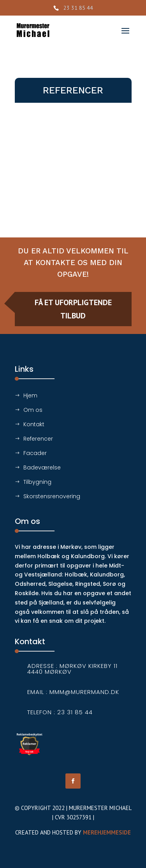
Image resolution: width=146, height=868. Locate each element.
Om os (33, 410)
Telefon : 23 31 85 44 (60, 712)
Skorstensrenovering (52, 496)
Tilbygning (37, 482)
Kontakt (34, 424)
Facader (35, 453)
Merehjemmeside (107, 832)
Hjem (30, 395)
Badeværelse (42, 467)
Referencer (38, 439)
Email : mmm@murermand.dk (73, 692)
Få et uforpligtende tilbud (73, 309)
